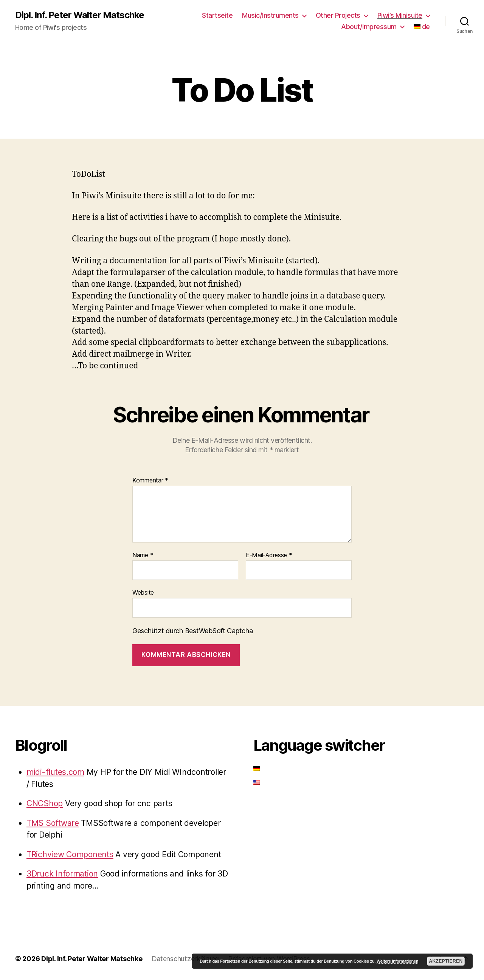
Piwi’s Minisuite (400, 15)
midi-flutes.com (55, 772)
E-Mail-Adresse (269, 555)
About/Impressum (369, 27)
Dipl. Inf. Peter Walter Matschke (80, 15)
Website (143, 592)
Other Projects (338, 15)
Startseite (217, 15)
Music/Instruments (270, 15)
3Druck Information (62, 874)
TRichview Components (70, 854)
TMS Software (53, 823)
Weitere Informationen (397, 961)
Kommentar (150, 481)
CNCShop (45, 803)
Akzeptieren (446, 961)
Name (143, 555)
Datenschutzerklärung (185, 959)
